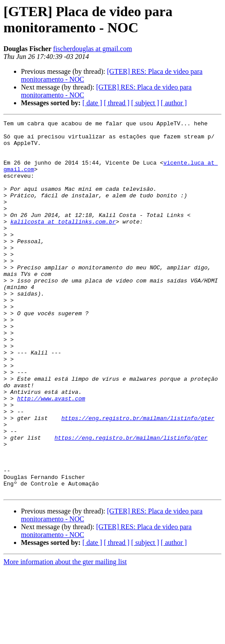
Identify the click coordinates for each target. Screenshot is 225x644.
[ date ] (92, 103)
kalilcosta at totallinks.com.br (63, 242)
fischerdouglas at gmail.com (93, 49)
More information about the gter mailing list (65, 636)
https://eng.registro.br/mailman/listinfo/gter (138, 478)
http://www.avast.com (51, 455)
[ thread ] (117, 103)
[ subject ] (145, 103)
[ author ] (174, 103)
